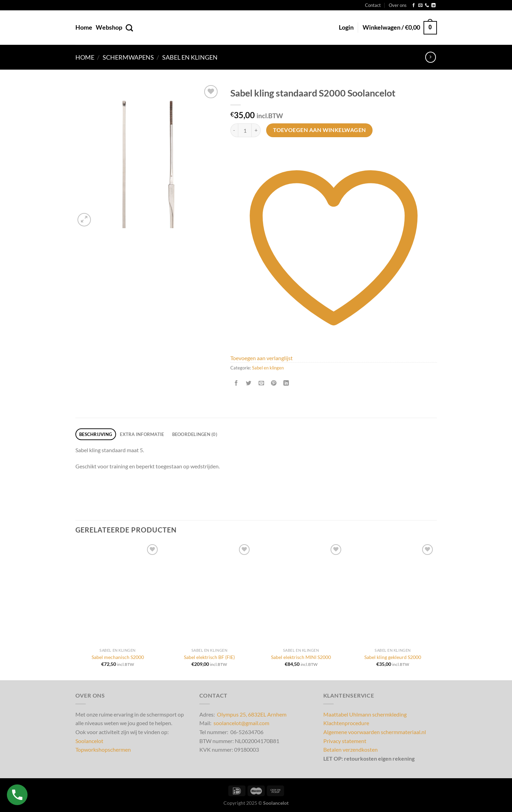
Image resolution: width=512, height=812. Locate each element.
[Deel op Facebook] (236, 383)
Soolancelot (89, 741)
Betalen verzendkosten (351, 749)
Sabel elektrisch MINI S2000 (301, 657)
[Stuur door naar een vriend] (261, 383)
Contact (373, 5)
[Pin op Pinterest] (274, 383)
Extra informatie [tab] (142, 434)
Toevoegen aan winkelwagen (320, 130)
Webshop (109, 27)
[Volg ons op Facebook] (414, 6)
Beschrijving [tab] (96, 434)
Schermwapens (128, 57)
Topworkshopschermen (103, 749)
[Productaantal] (245, 130)
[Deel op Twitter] (249, 383)
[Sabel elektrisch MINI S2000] (301, 593)
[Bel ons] (427, 6)
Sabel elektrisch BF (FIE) (209, 657)
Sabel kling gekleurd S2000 (393, 657)
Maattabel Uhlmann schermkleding (365, 714)
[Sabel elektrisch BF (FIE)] (210, 593)
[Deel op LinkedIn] (286, 383)
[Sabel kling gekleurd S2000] (393, 593)
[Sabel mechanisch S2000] (118, 593)
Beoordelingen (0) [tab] (195, 434)
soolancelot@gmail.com (241, 723)
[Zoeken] (129, 28)
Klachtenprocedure (346, 723)
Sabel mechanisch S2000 (118, 657)
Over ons (398, 5)
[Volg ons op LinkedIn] (433, 6)
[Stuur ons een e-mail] (420, 6)
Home (84, 27)
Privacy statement (345, 741)
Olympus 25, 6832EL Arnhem (252, 714)
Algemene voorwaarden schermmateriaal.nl (375, 732)
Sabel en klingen (190, 57)
